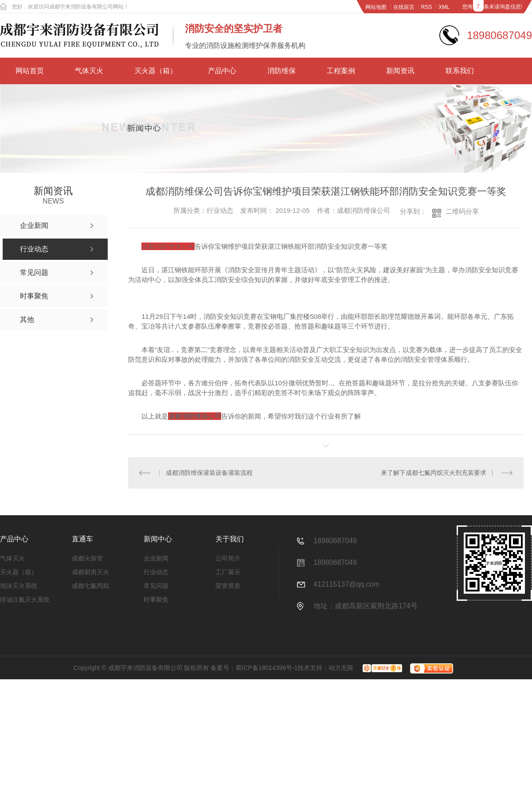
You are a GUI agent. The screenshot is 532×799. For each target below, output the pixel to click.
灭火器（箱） (156, 71)
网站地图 (376, 7)
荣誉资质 (228, 586)
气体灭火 (89, 71)
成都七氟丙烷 (90, 586)
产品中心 (222, 71)
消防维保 (282, 71)
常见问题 (156, 586)
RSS (427, 7)
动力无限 (341, 668)
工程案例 (341, 71)
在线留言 (404, 7)
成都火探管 (87, 558)
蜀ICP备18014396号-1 (266, 668)
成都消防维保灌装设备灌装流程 (209, 473)
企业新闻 (156, 558)
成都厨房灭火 (90, 572)
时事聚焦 (156, 599)
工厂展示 (228, 572)
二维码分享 (462, 211)
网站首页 (30, 71)
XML (444, 7)
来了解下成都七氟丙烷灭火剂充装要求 (434, 473)
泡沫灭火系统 (19, 586)
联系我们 (460, 71)
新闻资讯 (400, 71)
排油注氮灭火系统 (25, 599)
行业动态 (156, 572)
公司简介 (228, 558)
